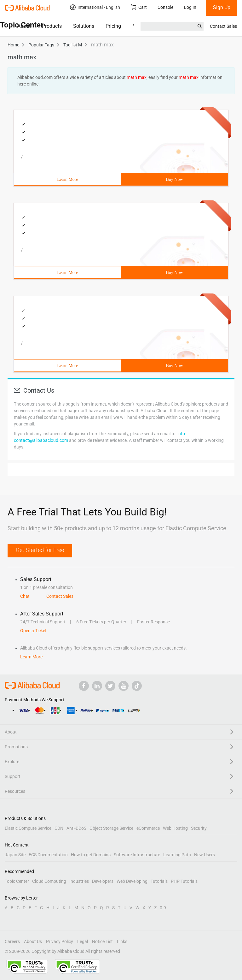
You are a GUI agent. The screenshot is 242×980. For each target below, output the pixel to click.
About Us (33, 941)
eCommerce (148, 828)
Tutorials (159, 881)
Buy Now (174, 179)
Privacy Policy (60, 941)
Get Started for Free (40, 550)
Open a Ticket (33, 631)
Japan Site (15, 855)
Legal (83, 941)
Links (122, 941)
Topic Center (17, 881)
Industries (79, 881)
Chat (25, 596)
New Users (205, 855)
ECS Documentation (48, 855)
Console (165, 7)
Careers (12, 941)
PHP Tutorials (184, 881)
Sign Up (222, 7)
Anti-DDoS (76, 828)
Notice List (102, 941)
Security (199, 828)
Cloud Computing (49, 881)
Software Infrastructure (137, 855)
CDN (59, 828)
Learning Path (177, 855)
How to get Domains (91, 855)
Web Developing (132, 881)
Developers (103, 881)
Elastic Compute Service (28, 828)
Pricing (113, 26)
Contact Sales (223, 26)
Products (52, 26)
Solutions (84, 26)
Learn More (67, 179)
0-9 (163, 908)
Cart (139, 7)
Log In (190, 7)
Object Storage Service (111, 828)
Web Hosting (175, 828)
